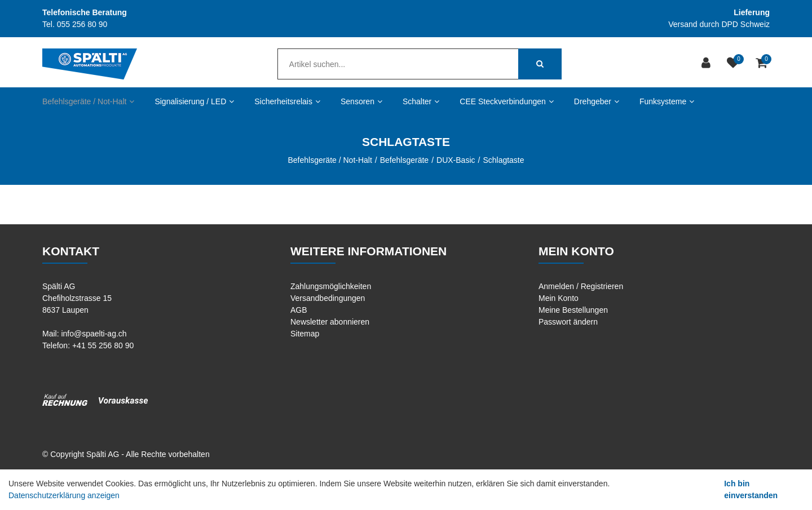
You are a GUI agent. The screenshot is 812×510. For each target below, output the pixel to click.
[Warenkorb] (763, 64)
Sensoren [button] (361, 101)
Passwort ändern (568, 322)
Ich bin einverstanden (751, 489)
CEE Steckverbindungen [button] (507, 101)
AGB (299, 310)
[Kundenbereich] (707, 64)
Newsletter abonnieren (330, 322)
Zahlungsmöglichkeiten (331, 286)
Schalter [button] (421, 101)
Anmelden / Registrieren (581, 286)
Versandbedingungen (328, 298)
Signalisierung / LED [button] (194, 101)
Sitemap (305, 334)
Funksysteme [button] (667, 101)
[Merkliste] (734, 64)
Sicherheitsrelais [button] (287, 101)
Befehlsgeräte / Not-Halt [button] (88, 101)
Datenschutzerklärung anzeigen (64, 495)
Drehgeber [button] (597, 101)
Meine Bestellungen (573, 310)
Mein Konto (559, 298)
